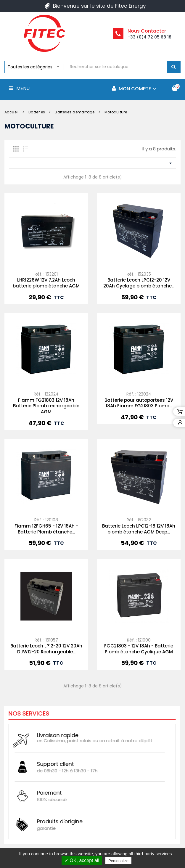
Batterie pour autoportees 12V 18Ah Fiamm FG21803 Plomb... (139, 403)
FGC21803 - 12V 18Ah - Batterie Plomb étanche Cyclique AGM (139, 649)
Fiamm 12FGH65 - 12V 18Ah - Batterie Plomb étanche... (46, 529)
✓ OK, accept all (82, 860)
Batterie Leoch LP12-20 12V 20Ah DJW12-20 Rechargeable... (46, 649)
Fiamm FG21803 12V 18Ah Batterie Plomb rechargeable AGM (46, 406)
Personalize (118, 861)
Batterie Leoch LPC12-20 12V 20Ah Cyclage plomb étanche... (139, 283)
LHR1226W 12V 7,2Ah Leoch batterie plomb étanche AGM (46, 283)
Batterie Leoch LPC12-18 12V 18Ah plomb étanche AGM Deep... (139, 529)
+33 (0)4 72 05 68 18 (149, 37)
